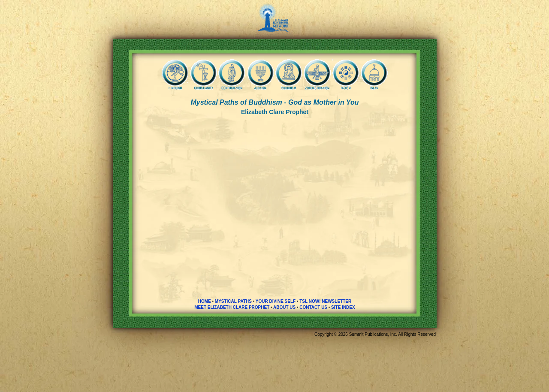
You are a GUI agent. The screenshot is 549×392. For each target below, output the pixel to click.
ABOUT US (284, 307)
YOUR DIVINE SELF (276, 301)
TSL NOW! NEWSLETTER (325, 301)
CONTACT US (313, 307)
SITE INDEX (343, 307)
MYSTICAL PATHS (233, 301)
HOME (205, 301)
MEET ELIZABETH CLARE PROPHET (232, 307)
